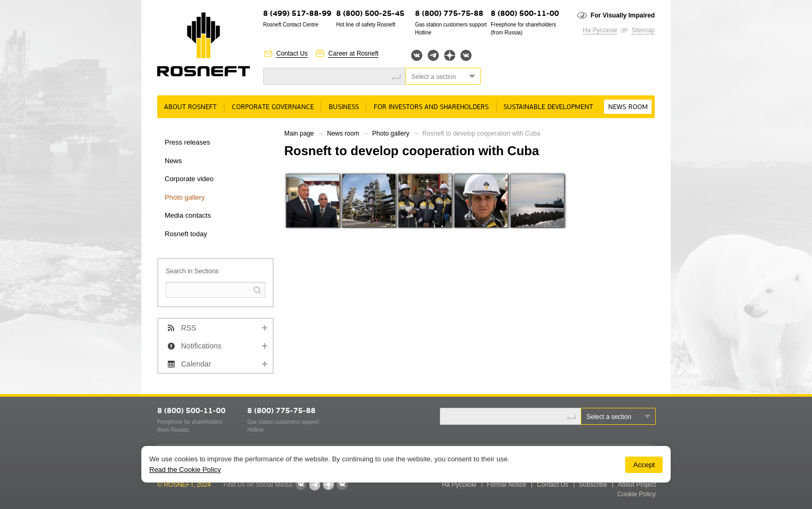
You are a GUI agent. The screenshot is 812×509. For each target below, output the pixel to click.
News (173, 161)
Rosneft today (186, 234)
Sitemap (643, 30)
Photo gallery (185, 197)
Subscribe (593, 485)
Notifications (201, 346)
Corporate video (189, 179)
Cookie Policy (637, 494)
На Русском (600, 30)
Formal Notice (507, 485)
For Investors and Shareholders (431, 107)
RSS (189, 328)
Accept (644, 465)
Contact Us (292, 53)
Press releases (187, 142)
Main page (299, 133)
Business (344, 107)
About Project (637, 485)
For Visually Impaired (623, 15)
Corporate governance (273, 107)
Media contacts (188, 215)
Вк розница (466, 56)
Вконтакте (417, 55)
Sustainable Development (548, 107)
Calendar (196, 364)
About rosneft (190, 107)
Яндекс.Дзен (450, 55)
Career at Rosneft (353, 53)
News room (628, 107)
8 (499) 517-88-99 (297, 14)
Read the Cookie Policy (185, 470)
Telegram (433, 55)
